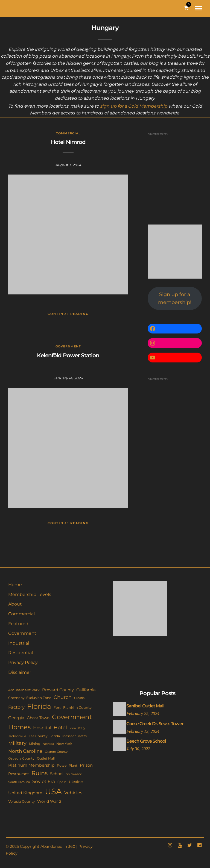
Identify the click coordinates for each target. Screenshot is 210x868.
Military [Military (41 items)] (17, 743)
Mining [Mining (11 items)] (35, 744)
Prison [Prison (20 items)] (86, 765)
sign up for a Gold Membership (134, 106)
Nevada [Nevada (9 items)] (48, 744)
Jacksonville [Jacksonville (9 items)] (17, 736)
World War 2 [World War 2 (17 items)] (49, 801)
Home (15, 585)
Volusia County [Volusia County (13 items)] (21, 801)
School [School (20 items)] (57, 774)
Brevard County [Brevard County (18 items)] (58, 690)
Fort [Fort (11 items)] (57, 708)
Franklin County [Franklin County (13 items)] (77, 707)
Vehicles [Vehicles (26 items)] (73, 793)
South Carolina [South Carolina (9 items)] (19, 782)
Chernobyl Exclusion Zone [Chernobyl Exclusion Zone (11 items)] (30, 698)
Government (68, 346)
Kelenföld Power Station (68, 355)
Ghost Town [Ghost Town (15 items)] (38, 718)
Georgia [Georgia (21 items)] (16, 718)
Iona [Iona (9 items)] (73, 728)
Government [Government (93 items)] (72, 717)
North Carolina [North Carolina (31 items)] (25, 751)
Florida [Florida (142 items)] (39, 706)
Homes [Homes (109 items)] (19, 727)
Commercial (68, 133)
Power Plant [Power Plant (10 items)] (67, 766)
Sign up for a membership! (175, 298)
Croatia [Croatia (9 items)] (79, 698)
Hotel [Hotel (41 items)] (60, 727)
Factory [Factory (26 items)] (16, 707)
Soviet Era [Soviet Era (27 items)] (44, 781)
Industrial (19, 643)
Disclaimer (20, 672)
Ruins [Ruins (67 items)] (40, 773)
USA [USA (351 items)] (53, 791)
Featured (18, 624)
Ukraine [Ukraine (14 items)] (76, 782)
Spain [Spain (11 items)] (62, 782)
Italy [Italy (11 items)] (82, 728)
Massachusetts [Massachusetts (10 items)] (75, 736)
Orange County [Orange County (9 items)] (56, 752)
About (15, 604)
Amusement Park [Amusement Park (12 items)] (24, 690)
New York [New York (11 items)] (64, 744)
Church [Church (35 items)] (63, 697)
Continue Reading (68, 314)
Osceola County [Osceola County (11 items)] (21, 758)
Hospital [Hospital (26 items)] (42, 728)
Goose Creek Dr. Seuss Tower (155, 724)
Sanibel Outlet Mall (145, 706)
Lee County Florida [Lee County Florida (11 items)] (44, 736)
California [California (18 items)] (86, 690)
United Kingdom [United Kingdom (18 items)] (25, 793)
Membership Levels (30, 594)
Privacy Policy (23, 662)
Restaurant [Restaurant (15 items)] (19, 774)
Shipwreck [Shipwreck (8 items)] (74, 774)
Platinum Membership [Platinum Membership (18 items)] (31, 765)
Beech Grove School (146, 741)
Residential (21, 653)
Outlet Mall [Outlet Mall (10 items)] (46, 758)
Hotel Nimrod (68, 142)
